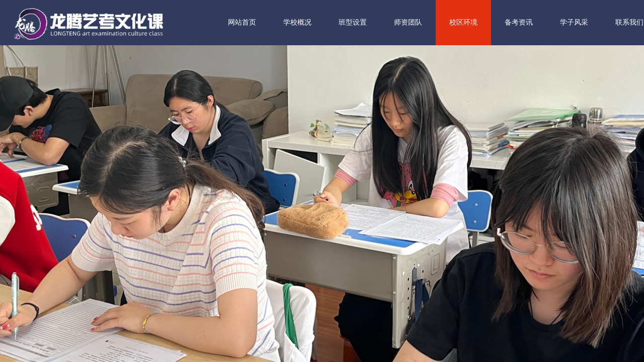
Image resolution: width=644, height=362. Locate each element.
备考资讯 (546, 22)
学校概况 (325, 22)
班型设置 (380, 22)
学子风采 (602, 22)
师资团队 (436, 22)
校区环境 (491, 22)
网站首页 (270, 22)
